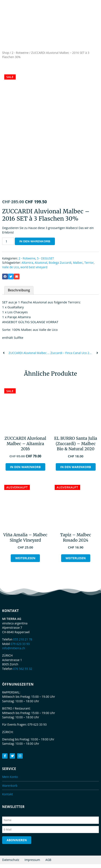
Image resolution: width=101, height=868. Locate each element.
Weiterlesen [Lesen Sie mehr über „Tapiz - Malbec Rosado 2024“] (76, 562)
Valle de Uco (11, 271)
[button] (5, 281)
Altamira (27, 267)
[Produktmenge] (8, 245)
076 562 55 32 (23, 673)
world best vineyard (34, 271)
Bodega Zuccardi (60, 267)
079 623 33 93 (20, 648)
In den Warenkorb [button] (25, 471)
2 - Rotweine (20, 53)
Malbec (78, 267)
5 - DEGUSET (45, 262)
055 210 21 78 (23, 643)
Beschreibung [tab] (19, 294)
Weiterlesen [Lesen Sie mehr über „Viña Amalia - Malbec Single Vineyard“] (25, 562)
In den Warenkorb (35, 245)
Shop (6, 53)
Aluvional (41, 267)
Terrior (89, 267)
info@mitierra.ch (14, 652)
